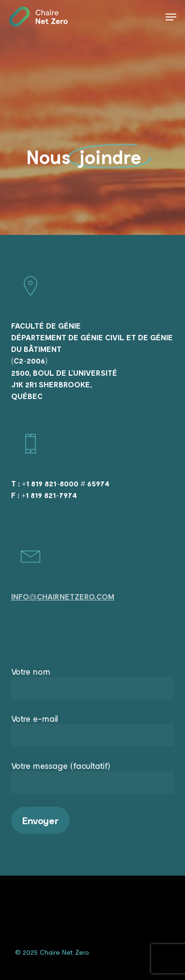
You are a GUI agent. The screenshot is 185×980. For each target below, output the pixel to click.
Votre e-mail (92, 730)
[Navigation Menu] (171, 17)
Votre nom (92, 683)
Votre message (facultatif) (92, 777)
